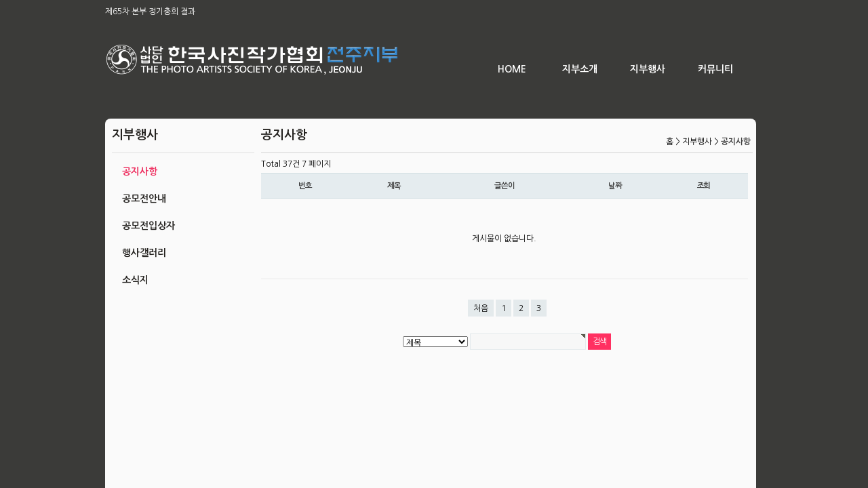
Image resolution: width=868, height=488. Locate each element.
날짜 (615, 186)
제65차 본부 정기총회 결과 (150, 12)
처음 (481, 308)
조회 (704, 186)
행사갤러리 (144, 253)
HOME (512, 69)
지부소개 (580, 69)
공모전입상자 (149, 226)
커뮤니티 (715, 69)
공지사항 (140, 171)
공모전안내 (144, 199)
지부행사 (648, 69)
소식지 (135, 280)
